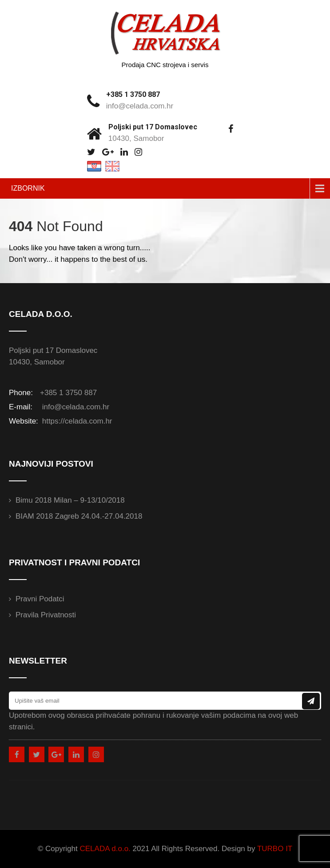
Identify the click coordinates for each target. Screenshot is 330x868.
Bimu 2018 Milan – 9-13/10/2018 (70, 500)
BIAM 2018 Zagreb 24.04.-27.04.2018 (79, 516)
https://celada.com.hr (76, 421)
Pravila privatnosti (46, 615)
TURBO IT (275, 849)
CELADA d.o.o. (105, 849)
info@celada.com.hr (140, 106)
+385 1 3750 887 (133, 94)
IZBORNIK (28, 188)
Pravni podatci (40, 599)
